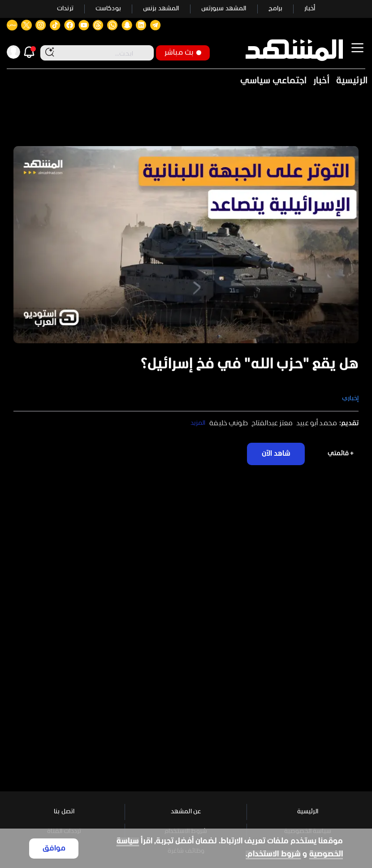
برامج (276, 9)
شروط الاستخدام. (273, 854)
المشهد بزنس (161, 9)
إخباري (350, 399)
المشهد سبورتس (224, 9)
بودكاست (108, 9)
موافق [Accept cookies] (54, 849)
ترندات (65, 9)
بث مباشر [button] (183, 53)
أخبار (310, 9)
